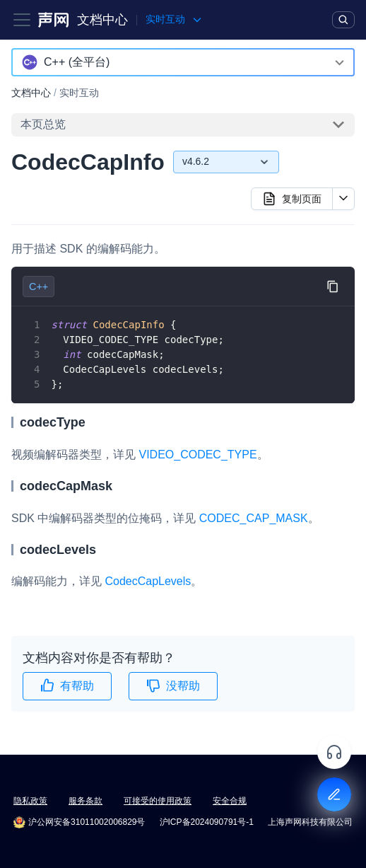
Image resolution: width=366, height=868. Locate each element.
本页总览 (43, 124)
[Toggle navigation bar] (22, 20)
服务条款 (85, 801)
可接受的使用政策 (158, 801)
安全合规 (230, 801)
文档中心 (102, 20)
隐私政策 (30, 801)
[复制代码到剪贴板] (332, 286)
